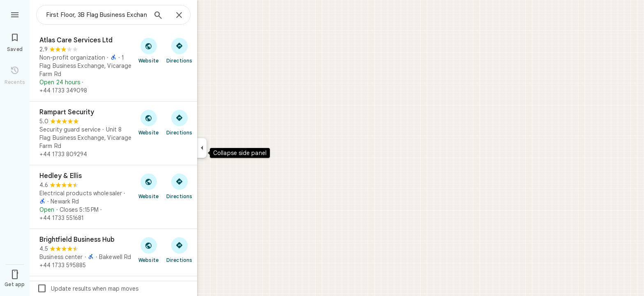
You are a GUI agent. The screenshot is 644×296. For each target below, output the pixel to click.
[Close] (179, 16)
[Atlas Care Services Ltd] (113, 65)
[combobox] (97, 15)
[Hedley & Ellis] (113, 197)
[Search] (158, 16)
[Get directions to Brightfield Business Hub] (179, 250)
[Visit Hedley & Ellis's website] (148, 186)
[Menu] (15, 14)
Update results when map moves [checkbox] (88, 289)
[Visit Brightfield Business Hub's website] (148, 250)
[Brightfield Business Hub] (113, 252)
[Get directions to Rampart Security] (179, 122)
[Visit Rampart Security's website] (148, 122)
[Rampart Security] (113, 133)
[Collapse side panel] (202, 148)
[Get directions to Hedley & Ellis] (179, 186)
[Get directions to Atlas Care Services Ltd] (179, 50)
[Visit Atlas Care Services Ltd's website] (148, 50)
